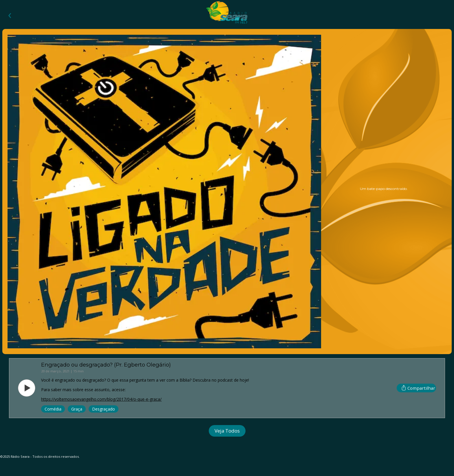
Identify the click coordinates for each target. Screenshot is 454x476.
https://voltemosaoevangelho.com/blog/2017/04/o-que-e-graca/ (101, 399)
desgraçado (104, 409)
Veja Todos (227, 431)
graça (77, 409)
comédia (53, 409)
